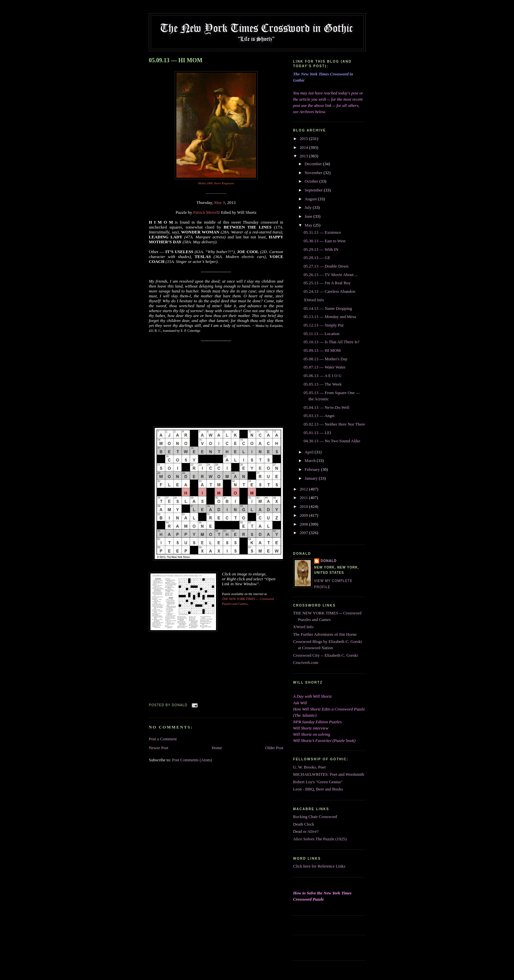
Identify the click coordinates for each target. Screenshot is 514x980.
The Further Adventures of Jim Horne (325, 634)
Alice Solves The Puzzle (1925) (320, 839)
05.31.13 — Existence (322, 232)
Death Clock (304, 824)
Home (217, 748)
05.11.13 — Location (322, 334)
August (311, 199)
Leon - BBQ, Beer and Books (318, 789)
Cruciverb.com (306, 663)
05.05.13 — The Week (323, 384)
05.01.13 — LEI (317, 433)
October (312, 181)
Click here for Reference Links (319, 866)
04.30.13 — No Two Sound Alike (332, 441)
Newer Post (159, 748)
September (314, 190)
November (314, 173)
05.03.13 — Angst (319, 416)
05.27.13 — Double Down (326, 266)
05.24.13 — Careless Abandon (329, 291)
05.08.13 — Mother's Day (326, 359)
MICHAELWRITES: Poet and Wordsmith (329, 774)
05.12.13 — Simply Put (324, 325)
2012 (304, 489)
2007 (304, 533)
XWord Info (314, 300)
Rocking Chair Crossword (315, 817)
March (311, 461)
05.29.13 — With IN (321, 250)
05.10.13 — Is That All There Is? (331, 342)
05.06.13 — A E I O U (323, 376)
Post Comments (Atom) (192, 760)
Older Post (274, 748)
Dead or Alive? (306, 831)
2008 (304, 524)
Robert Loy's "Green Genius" (318, 782)
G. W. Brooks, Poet (309, 767)
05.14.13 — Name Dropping (328, 309)
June (309, 216)
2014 (304, 148)
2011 (304, 498)
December (314, 164)
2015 (304, 139)
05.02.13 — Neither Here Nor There (334, 424)
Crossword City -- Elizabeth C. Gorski (326, 655)
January (312, 478)
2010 (304, 507)
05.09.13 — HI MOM (176, 60)
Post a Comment (163, 739)
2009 (304, 515)
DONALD (329, 561)
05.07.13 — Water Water (325, 367)
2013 (304, 156)
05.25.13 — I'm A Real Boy (327, 283)
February (313, 470)
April (309, 452)
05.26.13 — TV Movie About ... (331, 275)
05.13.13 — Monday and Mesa (330, 317)
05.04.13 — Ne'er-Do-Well (326, 408)
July (309, 208)
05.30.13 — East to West (325, 241)
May (309, 225)
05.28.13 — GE (317, 258)
